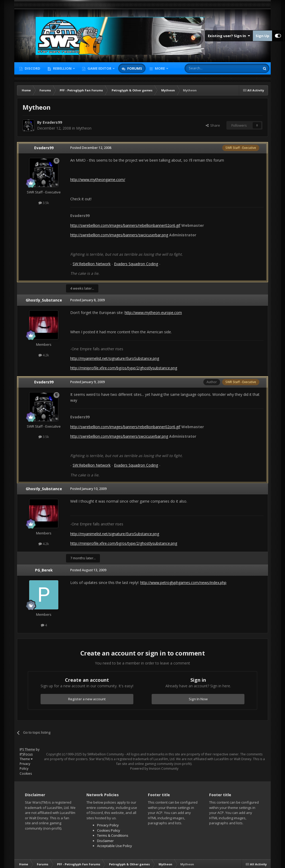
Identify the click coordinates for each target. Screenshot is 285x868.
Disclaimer (105, 841)
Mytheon (84, 128)
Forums (134, 68)
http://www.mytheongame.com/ (98, 180)
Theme (26, 759)
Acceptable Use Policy (115, 846)
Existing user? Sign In (229, 36)
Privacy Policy (25, 766)
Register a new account (87, 699)
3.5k (44, 203)
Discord (32, 68)
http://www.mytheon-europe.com (153, 313)
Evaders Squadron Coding (136, 264)
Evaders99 (52, 122)
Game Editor (99, 68)
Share (213, 125)
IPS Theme (27, 749)
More (160, 68)
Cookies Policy (109, 830)
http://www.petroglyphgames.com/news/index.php (183, 583)
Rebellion (62, 68)
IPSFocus (26, 754)
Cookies (26, 774)
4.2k (44, 355)
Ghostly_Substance (44, 300)
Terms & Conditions (113, 835)
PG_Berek (44, 570)
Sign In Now (198, 699)
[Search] (209, 68)
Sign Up (262, 36)
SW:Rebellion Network (92, 264)
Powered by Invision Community (154, 769)
